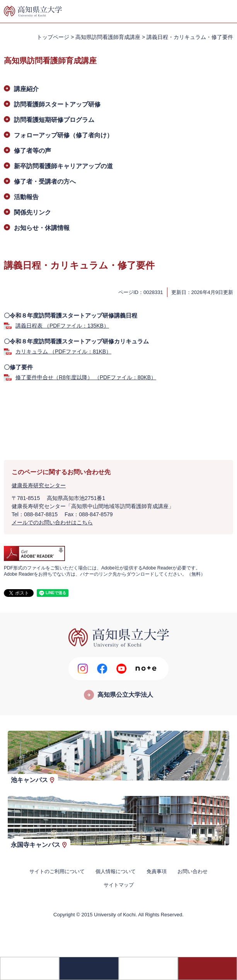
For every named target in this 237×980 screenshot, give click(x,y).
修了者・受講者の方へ (45, 182)
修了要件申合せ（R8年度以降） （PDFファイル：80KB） (86, 377)
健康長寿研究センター (39, 485)
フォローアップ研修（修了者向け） (63, 135)
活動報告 (26, 197)
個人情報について (116, 871)
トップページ (53, 37)
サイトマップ (119, 885)
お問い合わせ (193, 871)
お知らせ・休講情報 (42, 228)
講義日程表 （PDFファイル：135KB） (62, 326)
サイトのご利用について (57, 871)
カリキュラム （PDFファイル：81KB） (63, 351)
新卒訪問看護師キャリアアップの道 (63, 166)
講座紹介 (26, 89)
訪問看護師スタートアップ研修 (57, 104)
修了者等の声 (32, 151)
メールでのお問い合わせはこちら (52, 522)
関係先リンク (32, 212)
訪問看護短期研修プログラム (54, 120)
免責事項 (157, 871)
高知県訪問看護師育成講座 (108, 37)
